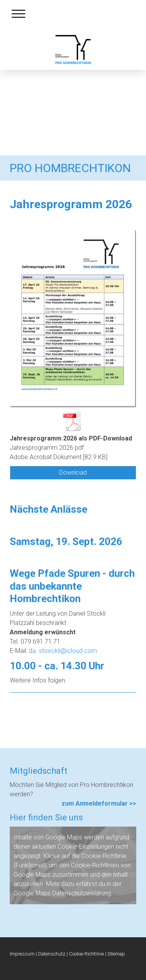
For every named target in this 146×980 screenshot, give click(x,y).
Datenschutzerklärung (82, 893)
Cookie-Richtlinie (104, 856)
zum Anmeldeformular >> (99, 803)
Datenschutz (52, 954)
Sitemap (116, 954)
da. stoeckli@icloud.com (63, 651)
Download (73, 473)
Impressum (22, 954)
